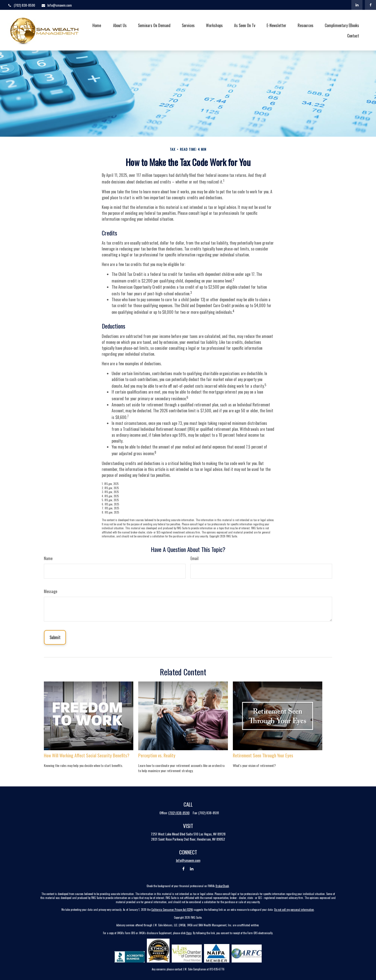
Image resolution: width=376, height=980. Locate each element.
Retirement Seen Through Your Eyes (263, 755)
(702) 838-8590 (21, 5)
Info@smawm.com (56, 5)
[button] (97, 25)
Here (189, 933)
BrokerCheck (222, 886)
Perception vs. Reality (157, 755)
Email (195, 558)
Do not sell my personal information (294, 910)
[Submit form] (55, 637)
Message (51, 591)
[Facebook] (370, 5)
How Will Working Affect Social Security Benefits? (87, 755)
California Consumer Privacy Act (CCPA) (172, 910)
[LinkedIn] (357, 5)
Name (48, 558)
